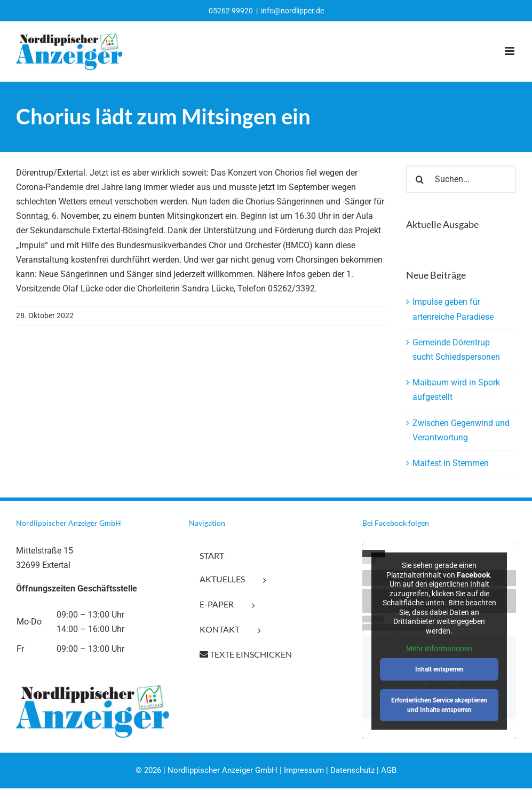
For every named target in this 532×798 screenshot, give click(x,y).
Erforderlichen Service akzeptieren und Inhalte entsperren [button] (439, 705)
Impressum (304, 770)
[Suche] (420, 179)
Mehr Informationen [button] (439, 649)
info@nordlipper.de (292, 11)
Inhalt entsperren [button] (439, 669)
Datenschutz (352, 770)
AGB (389, 770)
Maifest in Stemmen (451, 463)
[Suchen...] (461, 179)
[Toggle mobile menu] (510, 51)
